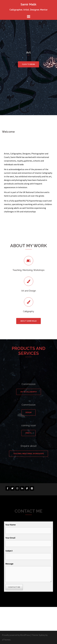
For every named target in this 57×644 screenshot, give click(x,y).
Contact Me (14, 587)
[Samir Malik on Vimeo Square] (32, 488)
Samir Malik (28, 4)
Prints (28, 433)
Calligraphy (28, 311)
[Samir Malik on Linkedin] (22, 488)
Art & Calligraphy (29, 392)
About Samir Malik (28, 321)
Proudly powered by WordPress (16, 635)
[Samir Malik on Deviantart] (27, 488)
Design (28, 412)
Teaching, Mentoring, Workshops (28, 454)
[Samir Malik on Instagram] (17, 488)
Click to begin (28, 64)
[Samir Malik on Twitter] (12, 488)
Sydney (42, 635)
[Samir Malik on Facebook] (8, 488)
